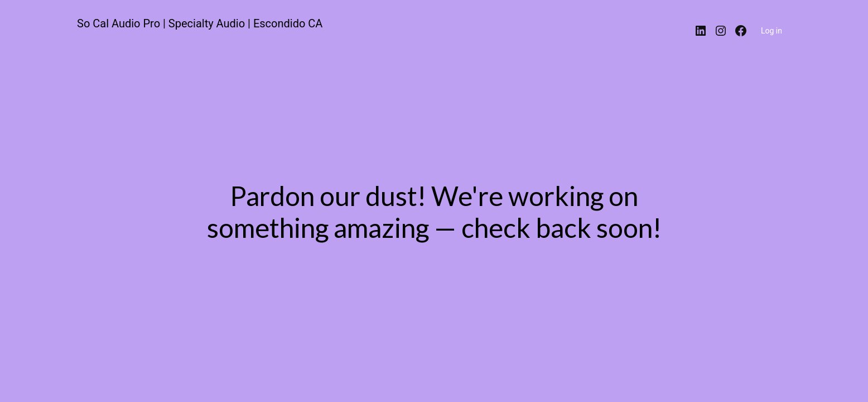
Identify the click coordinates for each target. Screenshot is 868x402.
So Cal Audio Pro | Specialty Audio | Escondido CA (200, 23)
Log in (771, 31)
